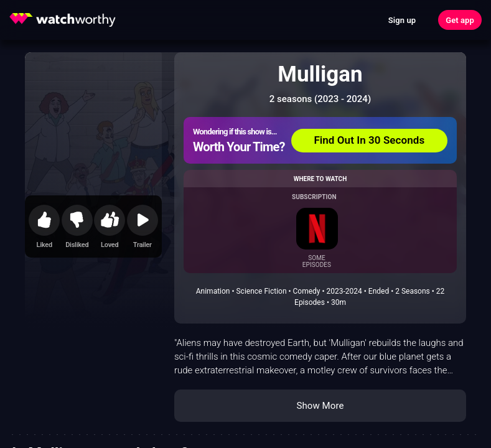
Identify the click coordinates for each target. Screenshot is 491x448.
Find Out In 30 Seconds (369, 140)
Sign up (402, 20)
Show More (320, 406)
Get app (460, 20)
